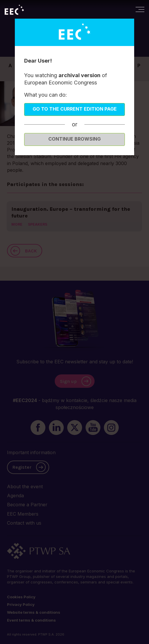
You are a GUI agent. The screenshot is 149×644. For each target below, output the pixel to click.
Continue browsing (74, 139)
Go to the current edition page (75, 109)
